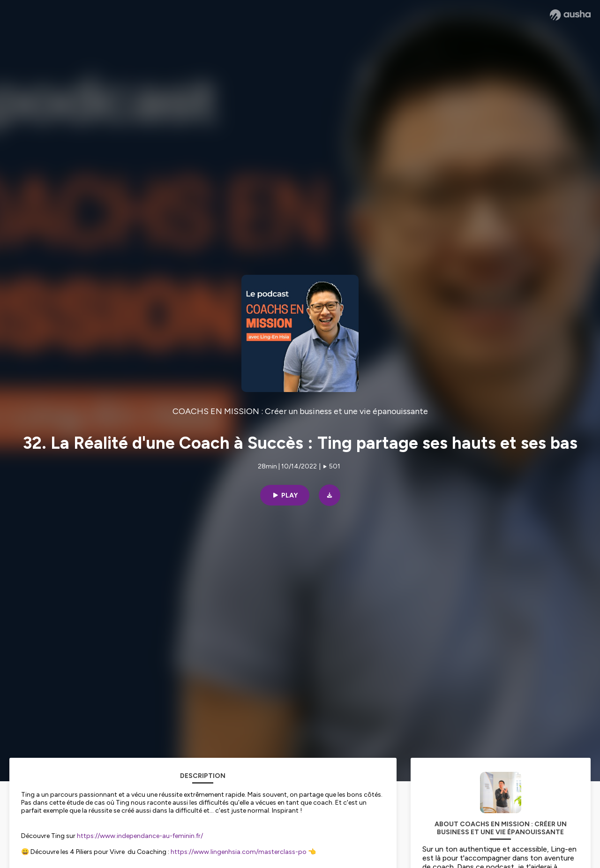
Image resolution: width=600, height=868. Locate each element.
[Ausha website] (570, 15)
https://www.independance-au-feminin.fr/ (140, 836)
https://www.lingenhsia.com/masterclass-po (239, 852)
